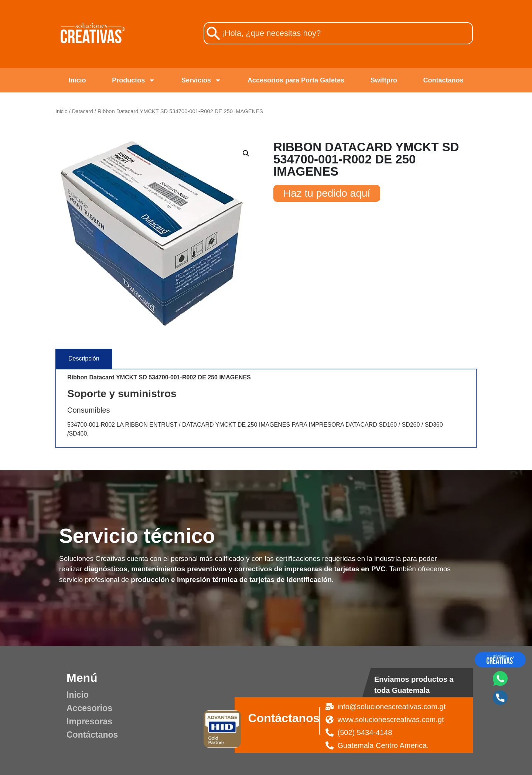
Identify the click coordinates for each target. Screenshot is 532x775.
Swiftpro (384, 80)
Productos (134, 80)
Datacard (83, 111)
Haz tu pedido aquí (327, 193)
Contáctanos (444, 80)
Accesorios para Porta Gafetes (296, 80)
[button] (246, 153)
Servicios (201, 80)
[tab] (84, 359)
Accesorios (89, 708)
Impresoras (89, 721)
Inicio (77, 80)
